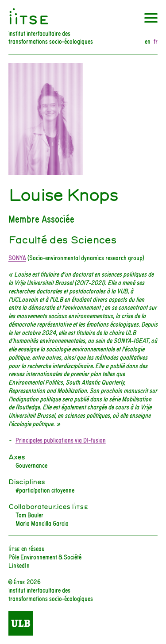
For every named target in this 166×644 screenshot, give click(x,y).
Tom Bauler (29, 515)
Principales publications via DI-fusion (61, 440)
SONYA (17, 257)
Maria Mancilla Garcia (42, 523)
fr (156, 41)
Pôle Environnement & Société (45, 557)
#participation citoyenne (45, 490)
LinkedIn (19, 565)
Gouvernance (31, 465)
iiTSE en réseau (27, 548)
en (148, 41)
